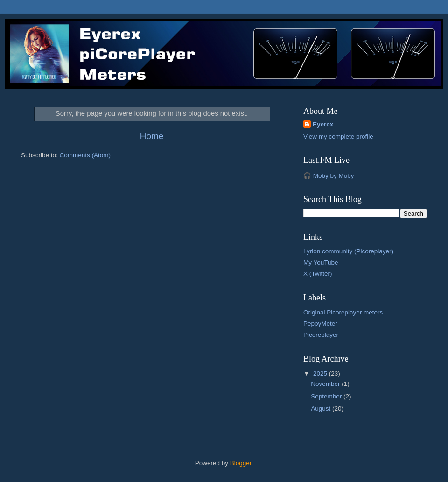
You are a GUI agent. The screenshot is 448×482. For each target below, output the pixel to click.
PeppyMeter (320, 324)
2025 (321, 374)
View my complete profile (338, 136)
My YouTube (321, 262)
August (322, 409)
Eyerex (323, 124)
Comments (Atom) (85, 155)
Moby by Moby (334, 176)
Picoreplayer (321, 335)
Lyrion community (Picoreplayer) (348, 251)
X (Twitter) (318, 274)
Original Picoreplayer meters (343, 312)
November (326, 384)
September (327, 396)
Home (152, 136)
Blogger (241, 463)
